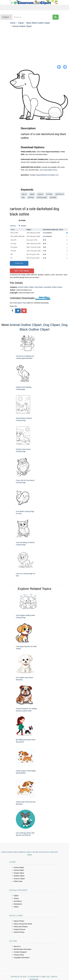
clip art (24, 194)
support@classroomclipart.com (47, 175)
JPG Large (13, 244)
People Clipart (19, 873)
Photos (16, 898)
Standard (24, 226)
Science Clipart (19, 879)
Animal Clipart (19, 870)
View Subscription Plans (48, 170)
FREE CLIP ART (14, 233)
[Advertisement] (34, 44)
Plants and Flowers (21, 927)
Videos (16, 907)
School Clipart (19, 867)
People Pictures (19, 929)
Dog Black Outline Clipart (53, 287)
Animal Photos (19, 932)
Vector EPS (13, 240)
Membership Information (23, 949)
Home (13, 23)
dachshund (59, 194)
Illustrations (18, 904)
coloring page (42, 197)
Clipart (21, 23)
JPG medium (14, 247)
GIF (11, 258)
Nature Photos (19, 921)
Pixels (29, 230)
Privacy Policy (19, 955)
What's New (18, 881)
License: (13, 226)
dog (23, 197)
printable (53, 197)
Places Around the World (23, 924)
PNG (12, 254)
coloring (31, 197)
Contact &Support (20, 952)
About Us (17, 946)
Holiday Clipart (19, 876)
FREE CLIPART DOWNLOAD (18, 236)
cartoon (40, 194)
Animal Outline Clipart (22, 26)
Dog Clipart (39, 287)
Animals (49, 194)
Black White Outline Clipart (38, 23)
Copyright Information (22, 957)
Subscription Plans (20, 303)
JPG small (13, 251)
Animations (18, 901)
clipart (32, 194)
